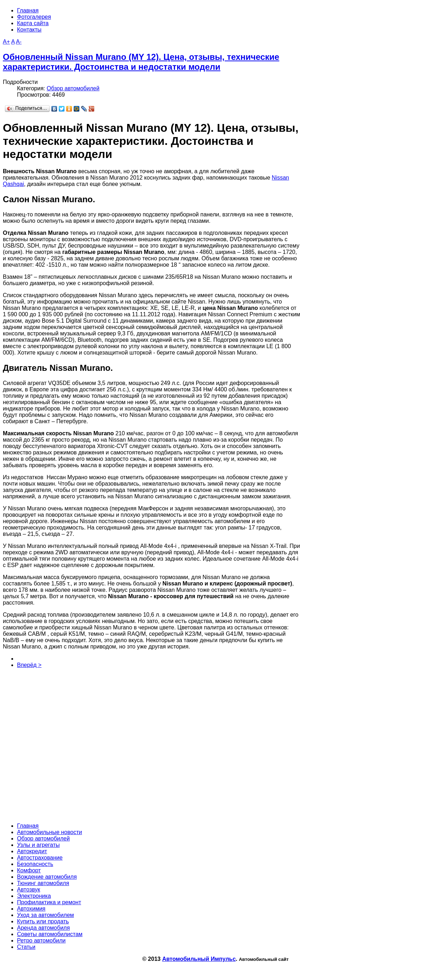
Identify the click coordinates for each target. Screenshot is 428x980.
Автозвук (29, 890)
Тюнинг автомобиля (43, 883)
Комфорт (29, 870)
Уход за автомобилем (46, 915)
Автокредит (32, 851)
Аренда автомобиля (43, 928)
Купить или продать (43, 921)
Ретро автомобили (41, 941)
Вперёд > (29, 665)
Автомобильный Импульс (199, 959)
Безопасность (35, 864)
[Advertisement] (106, 745)
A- (19, 42)
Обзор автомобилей (73, 88)
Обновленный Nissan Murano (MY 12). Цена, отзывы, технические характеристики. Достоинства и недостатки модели (141, 62)
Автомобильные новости (49, 832)
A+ (6, 42)
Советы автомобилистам (50, 934)
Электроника (34, 896)
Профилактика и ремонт (49, 902)
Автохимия (31, 909)
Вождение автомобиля (47, 877)
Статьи (26, 947)
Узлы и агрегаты (38, 845)
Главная (28, 826)
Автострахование (40, 858)
